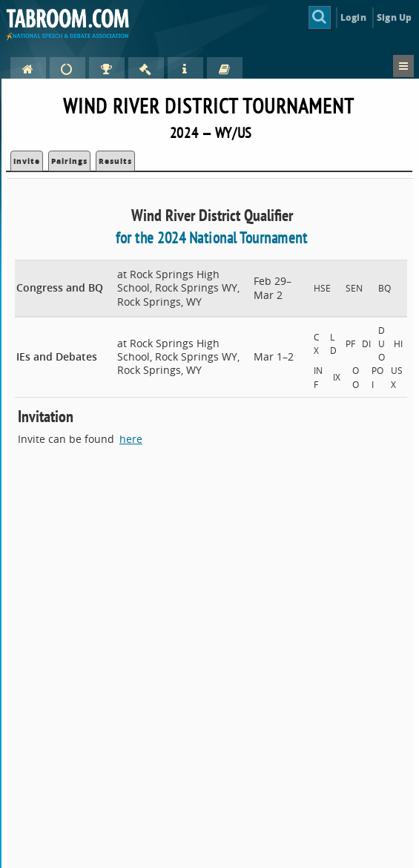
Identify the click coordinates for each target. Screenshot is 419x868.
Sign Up (394, 17)
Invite (27, 161)
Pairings (69, 161)
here (131, 439)
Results (115, 161)
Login (353, 17)
